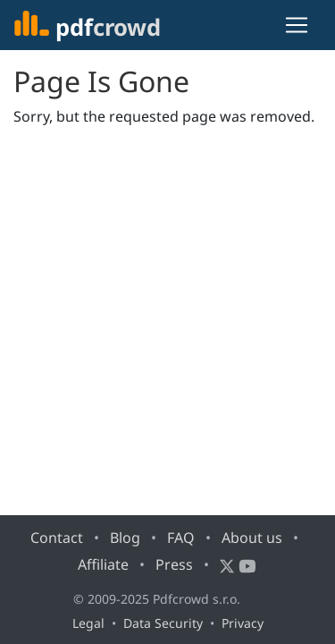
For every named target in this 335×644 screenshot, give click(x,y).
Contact (57, 538)
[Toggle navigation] (297, 25)
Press (174, 564)
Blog (125, 538)
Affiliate (103, 564)
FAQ (181, 538)
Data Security (163, 623)
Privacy (243, 623)
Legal (88, 623)
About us (252, 538)
